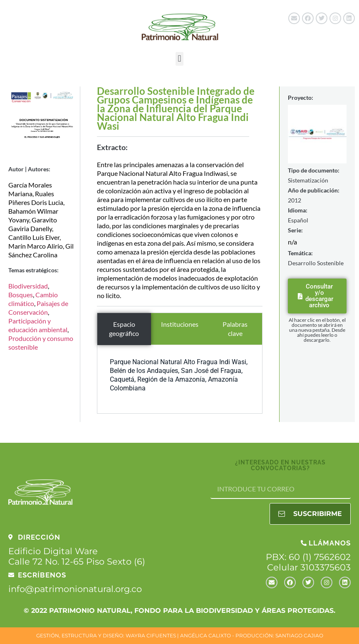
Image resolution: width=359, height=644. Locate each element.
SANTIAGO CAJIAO (299, 635)
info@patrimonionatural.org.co (75, 589)
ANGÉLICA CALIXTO (205, 635)
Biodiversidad (28, 286)
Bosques (21, 295)
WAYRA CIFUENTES (151, 635)
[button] (179, 59)
